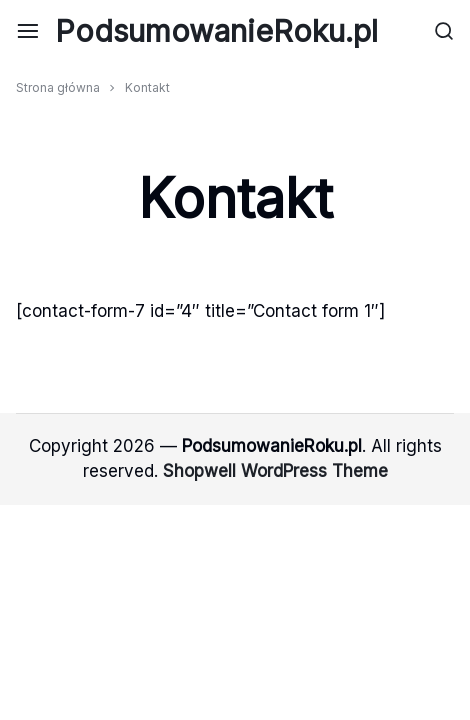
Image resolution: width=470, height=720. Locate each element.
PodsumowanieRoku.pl (216, 31)
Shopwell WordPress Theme (275, 471)
